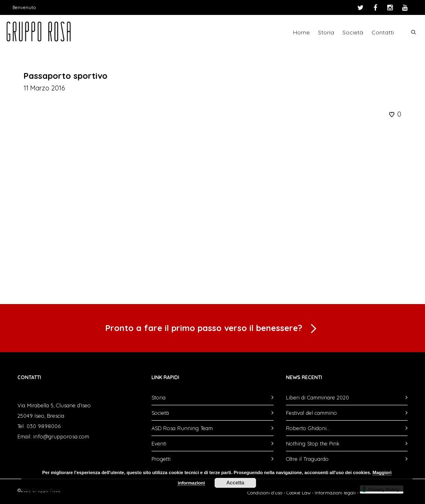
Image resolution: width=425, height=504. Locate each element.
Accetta (235, 483)
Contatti (383, 32)
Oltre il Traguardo (307, 459)
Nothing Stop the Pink (313, 443)
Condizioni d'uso (265, 493)
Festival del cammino (311, 413)
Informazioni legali (335, 493)
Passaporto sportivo (66, 76)
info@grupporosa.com (61, 436)
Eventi (159, 443)
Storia (326, 32)
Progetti (161, 459)
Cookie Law (298, 493)
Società (353, 32)
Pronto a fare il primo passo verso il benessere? (212, 329)
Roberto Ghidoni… (308, 428)
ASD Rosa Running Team (182, 428)
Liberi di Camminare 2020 (318, 397)
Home (301, 32)
